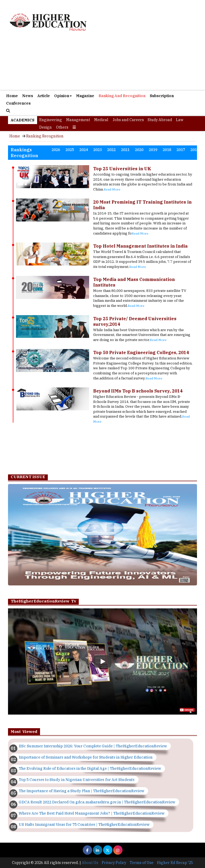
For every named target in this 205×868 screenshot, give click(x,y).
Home (12, 96)
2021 (125, 150)
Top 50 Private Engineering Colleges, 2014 (141, 352)
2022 (111, 150)
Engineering (51, 120)
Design (46, 127)
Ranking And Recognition (122, 96)
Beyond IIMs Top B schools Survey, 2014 (138, 391)
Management (78, 120)
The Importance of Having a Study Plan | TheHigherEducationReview (81, 791)
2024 (84, 150)
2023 (97, 150)
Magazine (85, 96)
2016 (195, 150)
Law (180, 120)
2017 (181, 150)
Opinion (63, 96)
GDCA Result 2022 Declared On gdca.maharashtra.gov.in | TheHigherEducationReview (97, 802)
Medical (101, 120)
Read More (112, 189)
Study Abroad (160, 120)
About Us (90, 863)
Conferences (18, 103)
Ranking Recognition (45, 136)
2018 (167, 150)
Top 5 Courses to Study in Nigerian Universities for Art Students (77, 780)
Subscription (162, 96)
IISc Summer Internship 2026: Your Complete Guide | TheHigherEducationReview (93, 746)
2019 (153, 150)
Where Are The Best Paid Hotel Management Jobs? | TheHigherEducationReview (92, 813)
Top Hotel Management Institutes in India (140, 246)
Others (62, 127)
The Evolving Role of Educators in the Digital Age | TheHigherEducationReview (90, 768)
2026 (56, 150)
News (28, 96)
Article (44, 96)
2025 (70, 150)
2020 (139, 150)
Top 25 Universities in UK (122, 169)
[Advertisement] (102, 64)
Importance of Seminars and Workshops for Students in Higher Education (86, 757)
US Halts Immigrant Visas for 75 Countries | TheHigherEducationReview (84, 825)
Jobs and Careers (128, 120)
